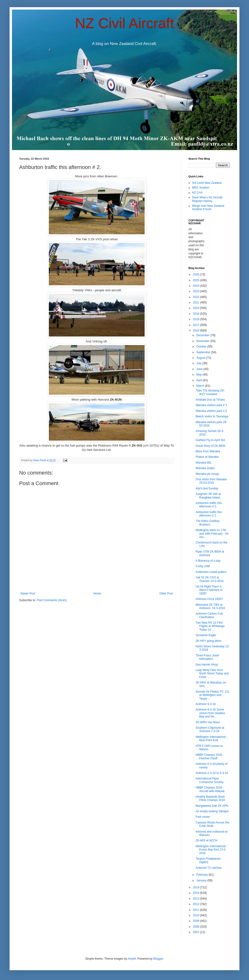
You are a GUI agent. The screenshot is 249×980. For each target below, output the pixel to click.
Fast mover (203, 817)
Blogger (158, 959)
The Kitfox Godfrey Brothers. (208, 523)
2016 (197, 330)
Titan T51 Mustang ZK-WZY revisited (210, 392)
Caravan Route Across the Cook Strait (212, 824)
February (202, 875)
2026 (197, 274)
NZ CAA (197, 193)
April (200, 380)
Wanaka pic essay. (207, 474)
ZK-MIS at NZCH (207, 840)
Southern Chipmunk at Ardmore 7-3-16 (210, 729)
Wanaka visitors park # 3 (211, 405)
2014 (197, 893)
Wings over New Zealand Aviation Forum (208, 207)
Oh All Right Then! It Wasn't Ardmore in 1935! (209, 590)
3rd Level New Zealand (207, 183)
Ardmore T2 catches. (209, 868)
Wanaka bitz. (204, 463)
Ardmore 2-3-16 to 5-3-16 (212, 773)
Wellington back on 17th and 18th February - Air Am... (212, 534)
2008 (197, 927)
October (202, 347)
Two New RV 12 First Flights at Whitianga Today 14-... (210, 626)
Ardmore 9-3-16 (206, 704)
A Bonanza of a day (208, 561)
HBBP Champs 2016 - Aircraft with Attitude (210, 789)
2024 (197, 286)
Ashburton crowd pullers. (211, 572)
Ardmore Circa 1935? (209, 599)
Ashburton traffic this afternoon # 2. (209, 505)
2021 (197, 302)
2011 (197, 910)
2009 (197, 921)
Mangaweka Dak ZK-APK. (212, 806)
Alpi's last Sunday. (207, 488)
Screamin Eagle (206, 635)
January (202, 880)
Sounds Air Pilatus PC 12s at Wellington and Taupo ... (212, 695)
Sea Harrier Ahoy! (207, 665)
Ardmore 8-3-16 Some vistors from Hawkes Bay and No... (210, 713)
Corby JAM (203, 566)
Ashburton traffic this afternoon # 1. (209, 514)
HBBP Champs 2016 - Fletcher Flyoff (210, 756)
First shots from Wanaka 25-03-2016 (211, 481)
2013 (197, 899)
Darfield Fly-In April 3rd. (211, 440)
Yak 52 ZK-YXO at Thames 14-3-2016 (209, 579)
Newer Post (28, 594)
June (200, 369)
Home (97, 594)
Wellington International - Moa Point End (212, 739)
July (199, 363)
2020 (197, 308)
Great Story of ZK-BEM (210, 446)
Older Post (166, 594)
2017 (197, 325)
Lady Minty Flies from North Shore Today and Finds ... (212, 674)
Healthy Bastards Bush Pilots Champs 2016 (210, 798)
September (204, 352)
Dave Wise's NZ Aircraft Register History (207, 199)
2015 (197, 887)
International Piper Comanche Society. (210, 780)
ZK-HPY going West (208, 641)
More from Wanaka (208, 451)
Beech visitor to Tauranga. (212, 416)
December (203, 335)
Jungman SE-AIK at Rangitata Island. (208, 496)
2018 (197, 319)
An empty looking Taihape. (212, 811)
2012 (197, 904)
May (199, 375)
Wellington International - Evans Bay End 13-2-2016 (212, 850)
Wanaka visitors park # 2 (211, 411)
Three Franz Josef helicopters (207, 657)
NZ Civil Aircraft (124, 23)
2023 (197, 291)
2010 (197, 915)
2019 (197, 314)
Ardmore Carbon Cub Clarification (209, 615)
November (203, 341)
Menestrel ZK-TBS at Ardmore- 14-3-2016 (210, 606)
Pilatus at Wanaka (207, 457)
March (201, 386)
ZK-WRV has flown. (208, 722)
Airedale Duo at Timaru (210, 400)
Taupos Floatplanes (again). (208, 860)
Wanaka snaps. (205, 468)
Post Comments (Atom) (52, 600)
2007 (197, 932)
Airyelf (132, 959)
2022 (197, 297)
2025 (197, 280)
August (201, 358)
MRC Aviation (201, 188)
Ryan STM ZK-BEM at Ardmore (210, 553)
